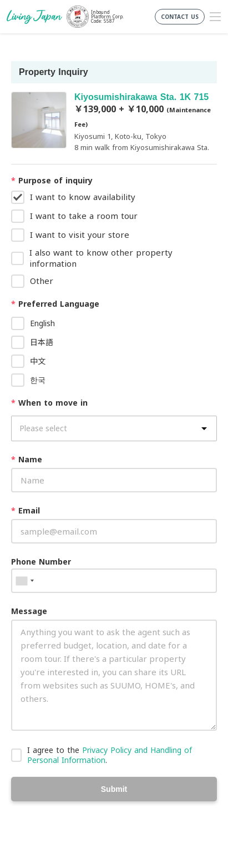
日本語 (42, 342)
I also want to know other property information (101, 258)
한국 (38, 380)
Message (29, 611)
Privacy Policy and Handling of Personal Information (110, 755)
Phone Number (41, 562)
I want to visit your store (80, 235)
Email (26, 510)
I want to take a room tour (84, 216)
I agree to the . (110, 755)
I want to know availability (83, 197)
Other (42, 281)
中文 (38, 361)
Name (27, 459)
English (42, 323)
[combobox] (24, 581)
